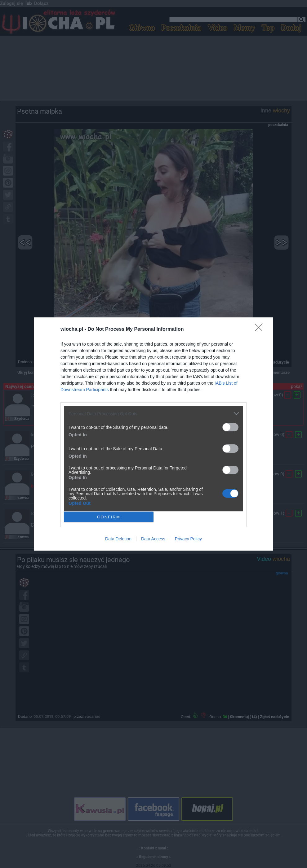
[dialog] (153, 434)
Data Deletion (118, 539)
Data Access (153, 539)
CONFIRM (109, 517)
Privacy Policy (188, 539)
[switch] (230, 427)
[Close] (261, 329)
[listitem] (153, 414)
